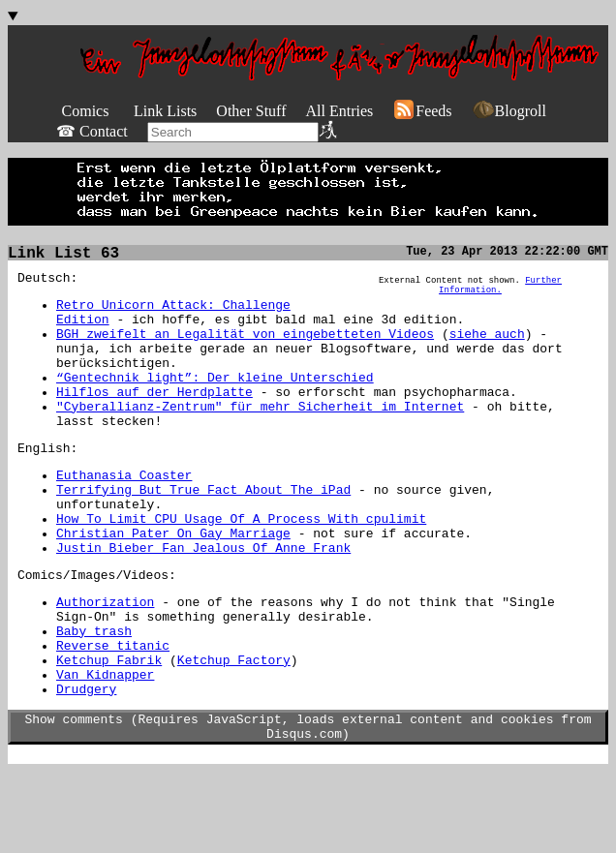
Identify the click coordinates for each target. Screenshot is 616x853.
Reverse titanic (113, 712)
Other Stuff (251, 111)
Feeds (422, 111)
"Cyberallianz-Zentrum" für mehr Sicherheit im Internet (260, 435)
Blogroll (509, 111)
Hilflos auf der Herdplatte (154, 417)
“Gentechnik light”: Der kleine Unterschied (215, 400)
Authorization (105, 659)
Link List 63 (63, 256)
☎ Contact (92, 131)
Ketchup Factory (234, 729)
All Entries (339, 111)
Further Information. (500, 291)
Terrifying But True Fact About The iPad (203, 530)
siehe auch (487, 348)
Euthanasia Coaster (124, 512)
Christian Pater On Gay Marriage (173, 582)
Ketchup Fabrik (109, 729)
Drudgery (86, 764)
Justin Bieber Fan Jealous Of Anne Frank (203, 599)
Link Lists (165, 111)
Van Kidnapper (105, 746)
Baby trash (94, 694)
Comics (86, 111)
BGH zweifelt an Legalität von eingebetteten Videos (245, 348)
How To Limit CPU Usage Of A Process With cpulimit (241, 564)
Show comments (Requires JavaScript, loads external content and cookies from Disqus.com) (308, 806)
